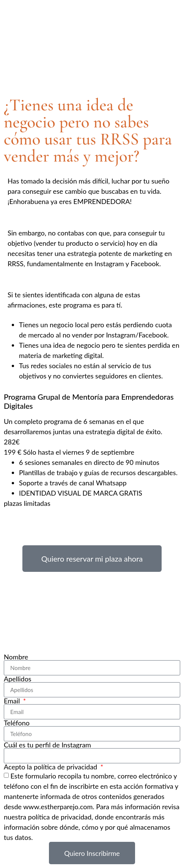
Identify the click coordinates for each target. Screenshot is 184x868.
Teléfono (17, 723)
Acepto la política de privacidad (51, 767)
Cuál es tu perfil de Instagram (47, 745)
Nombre (16, 657)
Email (13, 701)
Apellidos (18, 679)
